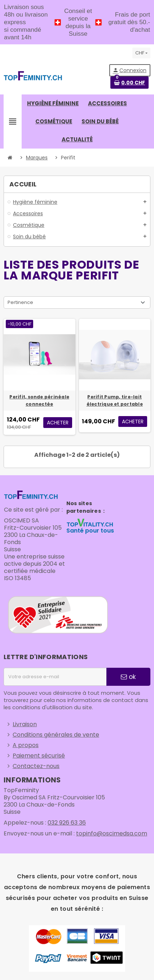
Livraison (25, 724)
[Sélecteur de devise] (141, 53)
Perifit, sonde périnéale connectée (39, 400)
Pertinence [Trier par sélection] (20, 302)
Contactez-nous (36, 766)
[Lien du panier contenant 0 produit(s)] (129, 83)
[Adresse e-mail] (55, 677)
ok (128, 677)
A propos (26, 745)
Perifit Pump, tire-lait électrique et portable (115, 400)
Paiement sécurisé (39, 756)
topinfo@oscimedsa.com (112, 833)
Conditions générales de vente (56, 735)
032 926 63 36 (67, 823)
